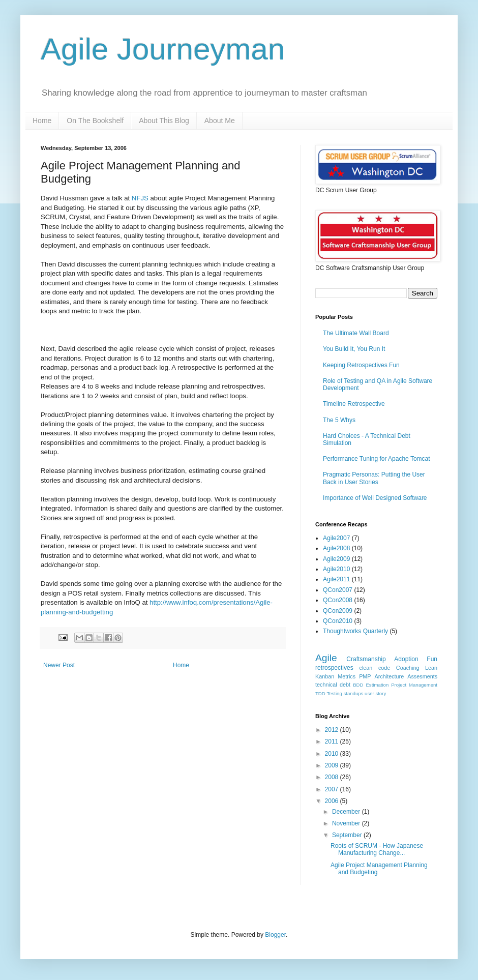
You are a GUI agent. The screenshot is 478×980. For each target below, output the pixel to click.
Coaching (408, 668)
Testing (334, 693)
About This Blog (164, 121)
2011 (333, 741)
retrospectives (334, 668)
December (347, 812)
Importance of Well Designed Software (375, 498)
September (348, 835)
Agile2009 (336, 559)
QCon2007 (338, 590)
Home (42, 121)
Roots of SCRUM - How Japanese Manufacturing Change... (377, 849)
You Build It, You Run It (354, 349)
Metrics (347, 676)
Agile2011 (336, 579)
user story (375, 693)
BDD (358, 685)
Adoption (406, 659)
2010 (333, 754)
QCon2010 (338, 621)
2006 (333, 801)
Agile (326, 658)
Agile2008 (336, 548)
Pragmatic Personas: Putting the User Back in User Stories (374, 478)
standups (353, 693)
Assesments (422, 676)
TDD (320, 693)
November (347, 823)
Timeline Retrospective (354, 404)
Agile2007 (336, 538)
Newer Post (59, 665)
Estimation (377, 685)
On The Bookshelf (95, 121)
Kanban (325, 676)
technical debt (333, 685)
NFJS (140, 198)
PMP (365, 676)
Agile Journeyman (163, 49)
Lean (431, 668)
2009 (333, 765)
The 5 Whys (339, 420)
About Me (220, 121)
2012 (333, 730)
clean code (375, 668)
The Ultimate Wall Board (356, 333)
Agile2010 (336, 569)
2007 (333, 789)
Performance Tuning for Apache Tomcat (377, 459)
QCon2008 (338, 600)
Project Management (414, 685)
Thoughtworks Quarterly (355, 631)
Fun (432, 659)
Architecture (390, 676)
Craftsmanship (366, 659)
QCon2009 (338, 611)
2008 (333, 777)
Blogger (275, 935)
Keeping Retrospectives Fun (361, 365)
